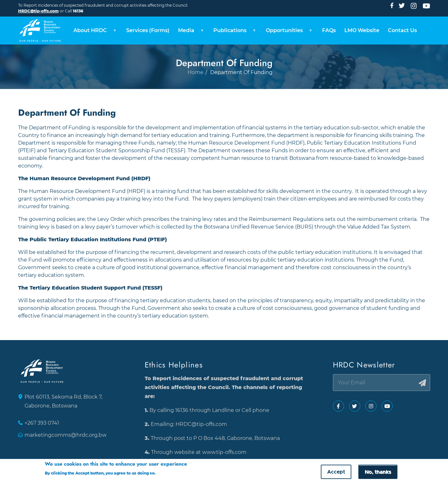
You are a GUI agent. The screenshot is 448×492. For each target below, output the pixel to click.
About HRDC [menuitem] (92, 32)
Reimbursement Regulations (286, 218)
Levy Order (111, 218)
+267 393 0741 (42, 426)
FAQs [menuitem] (329, 30)
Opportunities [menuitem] (288, 32)
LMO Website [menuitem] (362, 30)
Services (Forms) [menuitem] (147, 30)
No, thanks (378, 472)
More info (169, 473)
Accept (336, 472)
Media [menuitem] (189, 32)
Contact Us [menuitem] (403, 30)
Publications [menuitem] (233, 32)
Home (196, 87)
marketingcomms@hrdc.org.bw (65, 438)
